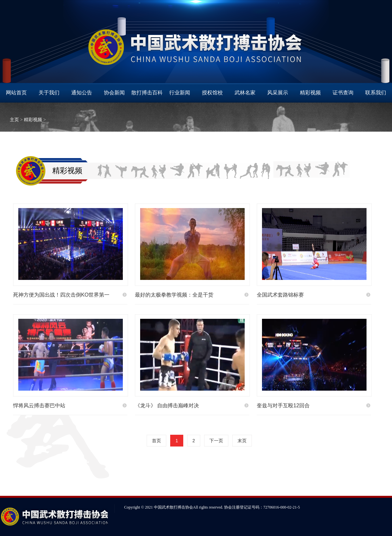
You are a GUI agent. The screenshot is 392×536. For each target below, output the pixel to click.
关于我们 (49, 93)
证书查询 (343, 93)
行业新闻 (180, 93)
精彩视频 (310, 93)
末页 (242, 441)
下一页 (216, 441)
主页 (14, 120)
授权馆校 (212, 93)
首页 (156, 441)
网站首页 (16, 93)
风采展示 (278, 93)
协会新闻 (114, 93)
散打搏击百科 (147, 93)
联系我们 (376, 93)
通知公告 (82, 93)
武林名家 (245, 93)
